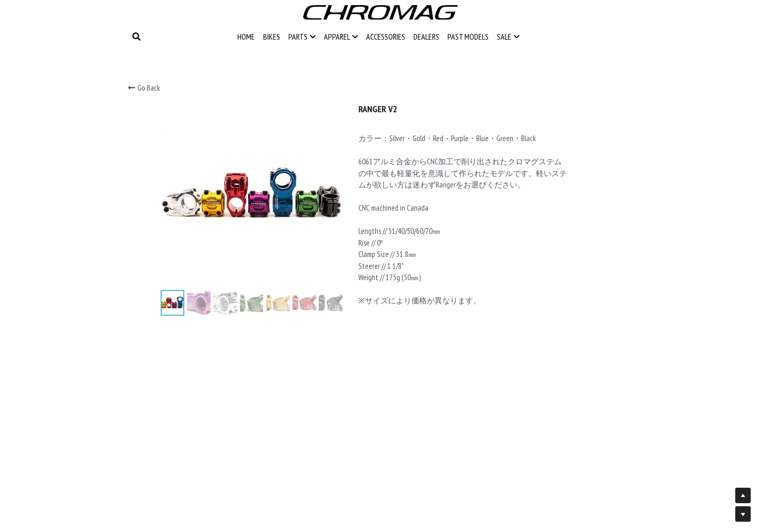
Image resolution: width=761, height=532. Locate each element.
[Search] (136, 37)
